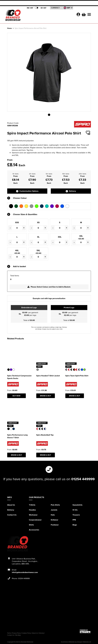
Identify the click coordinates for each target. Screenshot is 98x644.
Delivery (71, 191)
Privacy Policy (16, 633)
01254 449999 (83, 479)
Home (9, 28)
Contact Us (12, 515)
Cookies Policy (26, 633)
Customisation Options (27, 191)
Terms (9, 633)
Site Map (18, 635)
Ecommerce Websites (68, 642)
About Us (11, 505)
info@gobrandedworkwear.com (25, 572)
